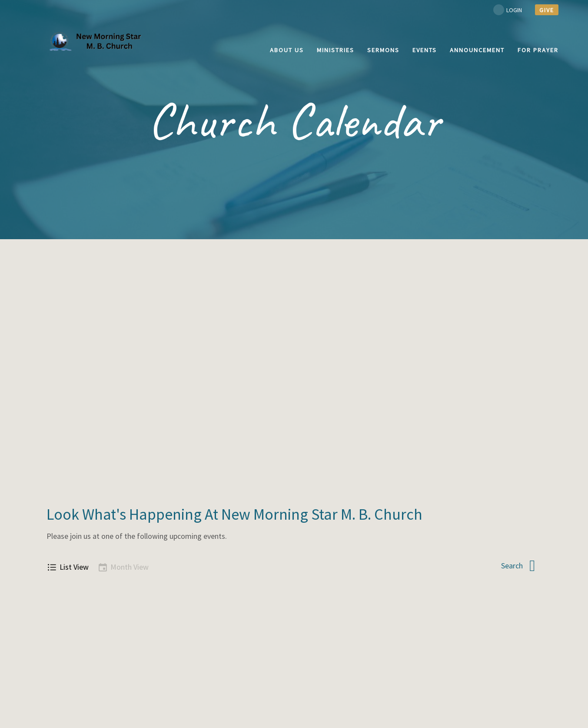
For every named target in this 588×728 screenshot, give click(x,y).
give (547, 10)
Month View (123, 567)
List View (68, 567)
